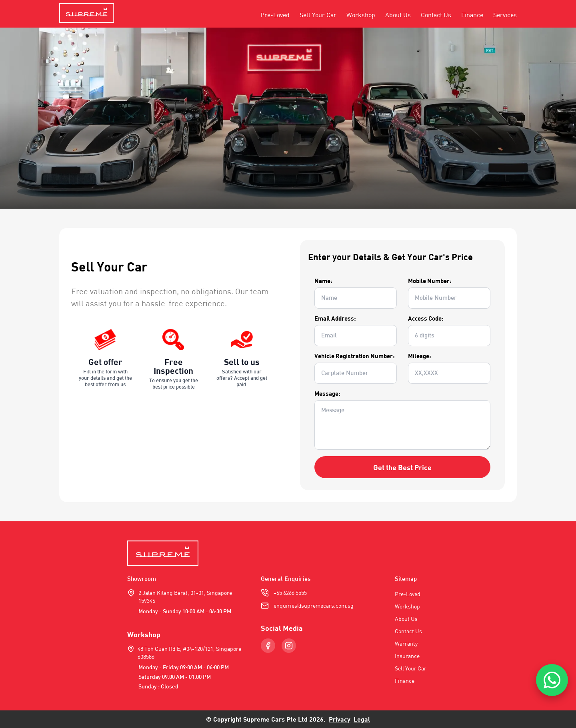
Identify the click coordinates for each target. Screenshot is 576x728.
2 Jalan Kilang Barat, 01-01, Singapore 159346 (185, 597)
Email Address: (335, 318)
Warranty (406, 643)
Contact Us (436, 15)
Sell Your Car (318, 15)
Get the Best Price (402, 467)
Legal (362, 719)
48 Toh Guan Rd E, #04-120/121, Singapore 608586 (189, 653)
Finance (472, 15)
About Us (398, 15)
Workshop (361, 15)
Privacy (340, 719)
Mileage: (420, 356)
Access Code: (426, 318)
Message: (327, 393)
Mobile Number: (430, 281)
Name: (323, 281)
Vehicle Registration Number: (355, 356)
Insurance (407, 656)
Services (505, 15)
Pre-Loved (275, 15)
